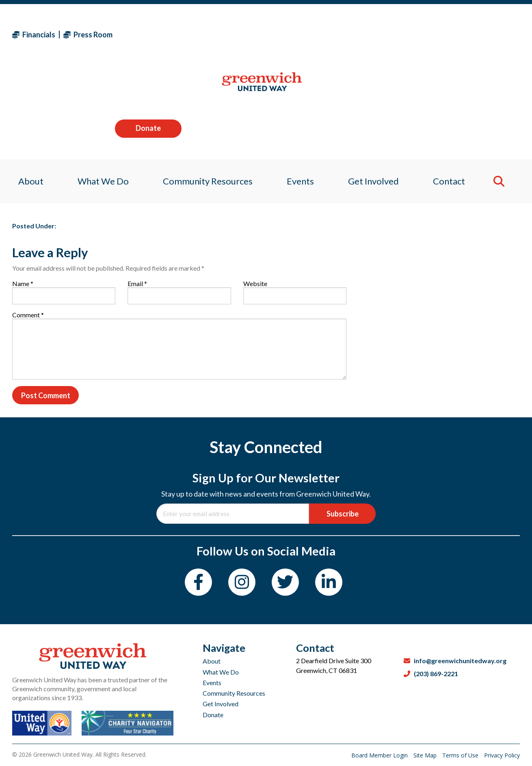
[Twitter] (285, 582)
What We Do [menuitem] (99, 87)
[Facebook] (198, 582)
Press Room (88, 35)
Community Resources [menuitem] (206, 87)
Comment (28, 315)
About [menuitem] (25, 87)
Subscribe (343, 514)
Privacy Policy (502, 755)
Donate (487, 34)
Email (137, 283)
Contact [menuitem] (454, 87)
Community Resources (234, 693)
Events (212, 682)
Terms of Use (461, 755)
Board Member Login (380, 755)
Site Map (426, 755)
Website (255, 283)
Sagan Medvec (59, 163)
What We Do (221, 672)
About (212, 661)
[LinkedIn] (329, 582)
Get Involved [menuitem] (376, 87)
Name (23, 283)
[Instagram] (242, 582)
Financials (34, 35)
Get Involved (221, 704)
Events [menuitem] (301, 87)
